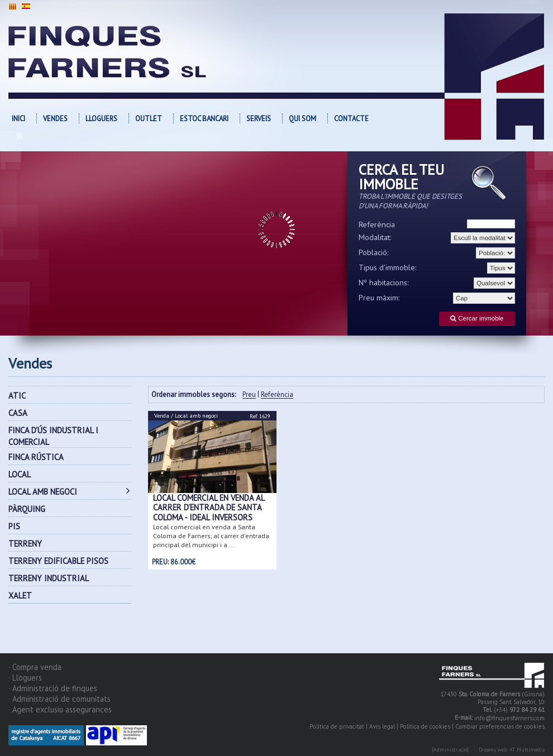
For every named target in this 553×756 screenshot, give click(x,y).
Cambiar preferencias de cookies (500, 726)
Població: (374, 252)
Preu (249, 395)
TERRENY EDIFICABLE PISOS (58, 561)
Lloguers (101, 119)
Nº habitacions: (384, 283)
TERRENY (25, 544)
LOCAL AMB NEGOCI (43, 492)
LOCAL (20, 474)
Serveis (259, 119)
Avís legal (382, 726)
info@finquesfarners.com (509, 718)
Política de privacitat (337, 726)
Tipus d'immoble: (388, 267)
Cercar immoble (477, 319)
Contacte (351, 119)
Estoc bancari (204, 119)
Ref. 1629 (260, 416)
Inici (18, 119)
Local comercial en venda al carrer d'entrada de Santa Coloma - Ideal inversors (209, 508)
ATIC (17, 396)
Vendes (55, 119)
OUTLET (149, 119)
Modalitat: (375, 237)
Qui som (302, 119)
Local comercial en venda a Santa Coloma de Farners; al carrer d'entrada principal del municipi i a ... (211, 536)
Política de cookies (425, 726)
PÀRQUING (27, 509)
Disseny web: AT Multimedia (512, 750)
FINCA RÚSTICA (36, 457)
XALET (20, 595)
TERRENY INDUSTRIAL (49, 578)
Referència (377, 224)
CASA (18, 413)
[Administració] (450, 750)
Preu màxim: (379, 298)
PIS (14, 526)
